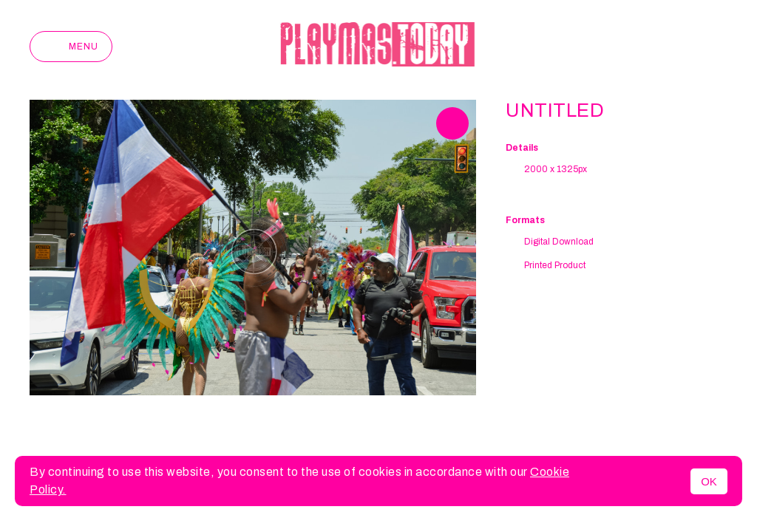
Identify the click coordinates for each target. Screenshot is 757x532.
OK (709, 481)
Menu (71, 47)
